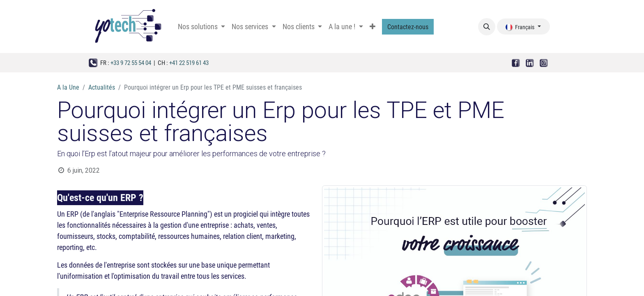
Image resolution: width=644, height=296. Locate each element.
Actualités (102, 87)
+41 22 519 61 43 (189, 62)
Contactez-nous (408, 27)
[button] (487, 27)
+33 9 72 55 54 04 (131, 62)
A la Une (68, 87)
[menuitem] (201, 26)
